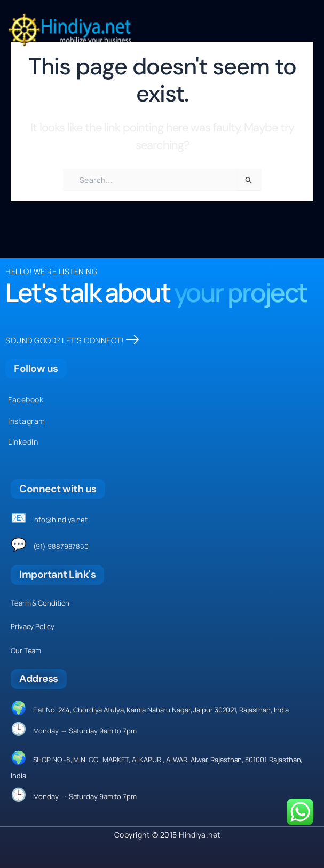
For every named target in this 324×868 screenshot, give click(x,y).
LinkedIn (23, 442)
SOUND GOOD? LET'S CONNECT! (72, 340)
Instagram (27, 421)
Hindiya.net (200, 835)
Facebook (26, 400)
